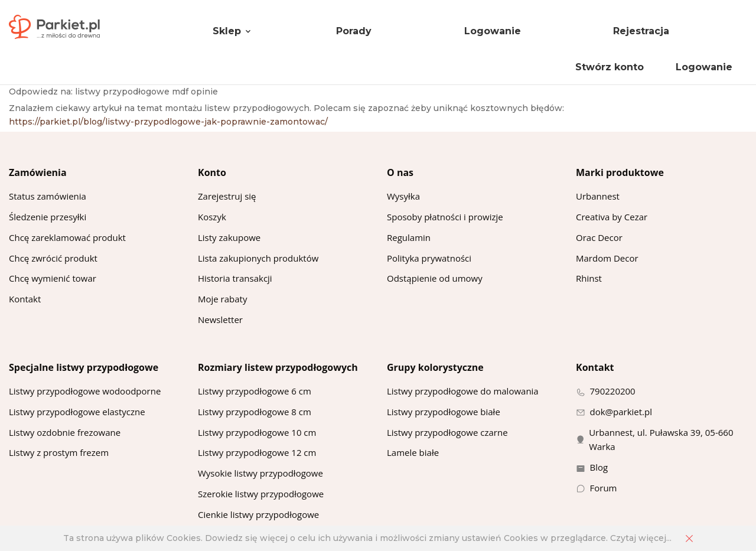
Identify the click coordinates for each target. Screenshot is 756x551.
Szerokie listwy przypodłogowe (261, 494)
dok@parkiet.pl (621, 412)
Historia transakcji (235, 278)
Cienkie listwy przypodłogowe (258, 514)
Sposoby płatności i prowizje (445, 217)
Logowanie (493, 31)
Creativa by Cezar (612, 217)
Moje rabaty (222, 299)
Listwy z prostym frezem (59, 452)
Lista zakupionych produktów (258, 258)
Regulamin (409, 237)
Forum (604, 488)
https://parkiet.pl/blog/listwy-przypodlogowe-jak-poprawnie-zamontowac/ (168, 122)
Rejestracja (641, 31)
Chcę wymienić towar (53, 278)
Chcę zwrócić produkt (53, 258)
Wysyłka (403, 196)
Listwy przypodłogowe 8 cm (255, 412)
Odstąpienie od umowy (435, 278)
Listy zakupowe (229, 237)
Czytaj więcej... (641, 538)
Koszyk (212, 217)
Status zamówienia (48, 196)
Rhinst (589, 278)
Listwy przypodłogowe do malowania (463, 391)
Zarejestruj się (227, 196)
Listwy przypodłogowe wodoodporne (85, 391)
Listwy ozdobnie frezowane (65, 432)
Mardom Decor (607, 258)
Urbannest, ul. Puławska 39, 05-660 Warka (661, 440)
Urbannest (598, 196)
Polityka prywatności (429, 258)
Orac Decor (599, 237)
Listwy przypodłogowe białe (444, 412)
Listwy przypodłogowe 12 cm (257, 452)
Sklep (227, 31)
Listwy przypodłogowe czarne (447, 432)
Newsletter (220, 319)
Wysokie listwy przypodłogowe (260, 473)
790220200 (613, 391)
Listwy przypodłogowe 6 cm (255, 391)
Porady (354, 31)
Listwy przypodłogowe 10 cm (257, 432)
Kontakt (25, 299)
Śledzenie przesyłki (48, 217)
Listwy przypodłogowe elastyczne (77, 412)
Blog (599, 467)
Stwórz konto (610, 67)
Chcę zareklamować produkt (67, 237)
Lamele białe (413, 452)
